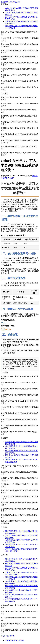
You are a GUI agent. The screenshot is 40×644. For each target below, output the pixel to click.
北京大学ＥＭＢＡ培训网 (10, 2)
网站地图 (4, 636)
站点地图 (11, 636)
